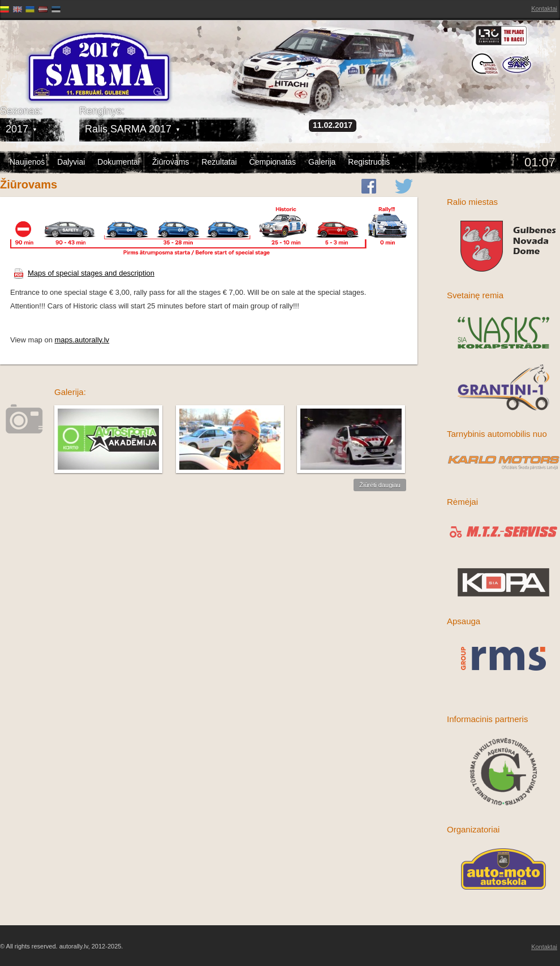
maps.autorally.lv (82, 340)
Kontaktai (544, 8)
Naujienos (27, 162)
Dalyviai (71, 162)
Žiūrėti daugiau (380, 485)
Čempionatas (273, 162)
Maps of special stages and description (84, 273)
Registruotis (369, 162)
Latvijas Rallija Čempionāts (65, 57)
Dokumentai (119, 162)
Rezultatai (219, 162)
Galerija (322, 162)
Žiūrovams (171, 162)
